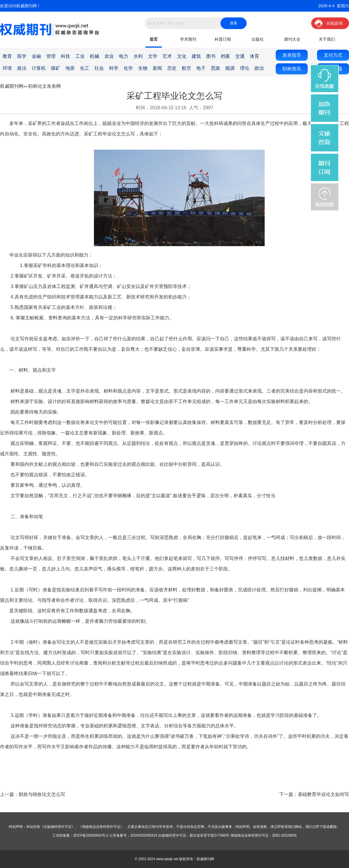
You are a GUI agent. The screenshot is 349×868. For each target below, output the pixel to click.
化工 (85, 68)
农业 (109, 56)
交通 (240, 56)
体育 (254, 56)
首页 (154, 39)
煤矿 (56, 68)
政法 (22, 68)
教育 (7, 56)
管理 (51, 56)
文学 (153, 56)
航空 (186, 68)
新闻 (157, 68)
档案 (225, 56)
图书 (211, 56)
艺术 (167, 56)
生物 (143, 68)
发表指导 (292, 55)
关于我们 (327, 39)
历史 (172, 68)
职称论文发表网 (44, 86)
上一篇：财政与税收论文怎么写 (33, 794)
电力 (124, 56)
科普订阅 (223, 39)
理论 (245, 68)
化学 (128, 68)
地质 (70, 68)
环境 (7, 68)
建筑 (196, 56)
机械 (95, 56)
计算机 (39, 68)
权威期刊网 (12, 86)
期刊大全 (292, 39)
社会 (99, 68)
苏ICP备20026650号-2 (91, 835)
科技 (65, 56)
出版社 (258, 39)
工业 (80, 56)
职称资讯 (292, 69)
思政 (216, 68)
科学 (114, 68)
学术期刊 (188, 39)
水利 (138, 56)
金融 (36, 56)
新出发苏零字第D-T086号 (209, 835)
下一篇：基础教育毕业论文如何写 (314, 794)
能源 (230, 68)
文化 (182, 56)
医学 (22, 56)
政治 (259, 68)
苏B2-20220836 (284, 835)
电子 (201, 68)
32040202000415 (144, 835)
